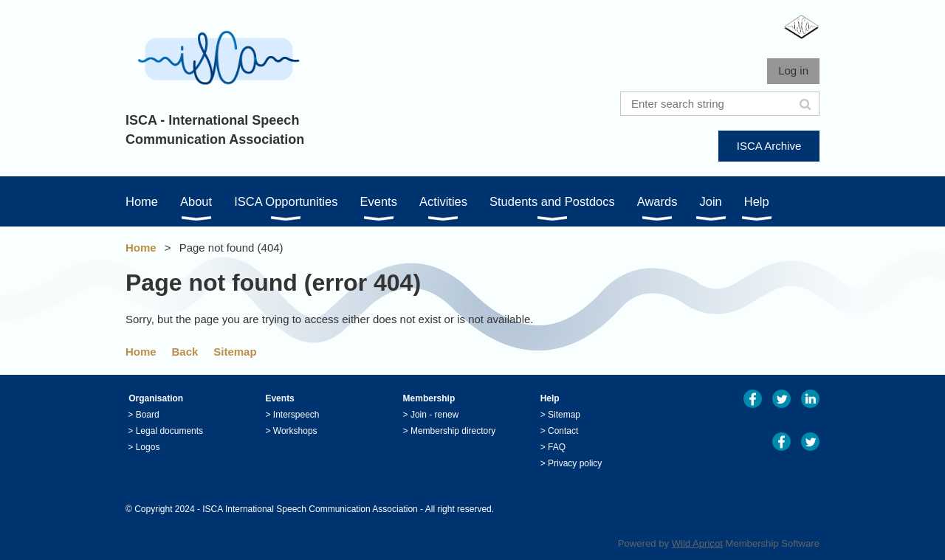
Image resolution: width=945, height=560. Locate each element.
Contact (563, 431)
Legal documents (169, 431)
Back (185, 352)
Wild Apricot (697, 543)
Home (141, 248)
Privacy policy (575, 463)
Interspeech (296, 415)
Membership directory (453, 431)
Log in (793, 70)
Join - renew (434, 415)
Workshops (295, 431)
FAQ (557, 447)
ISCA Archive (769, 146)
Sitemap (235, 352)
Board (148, 415)
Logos (148, 447)
